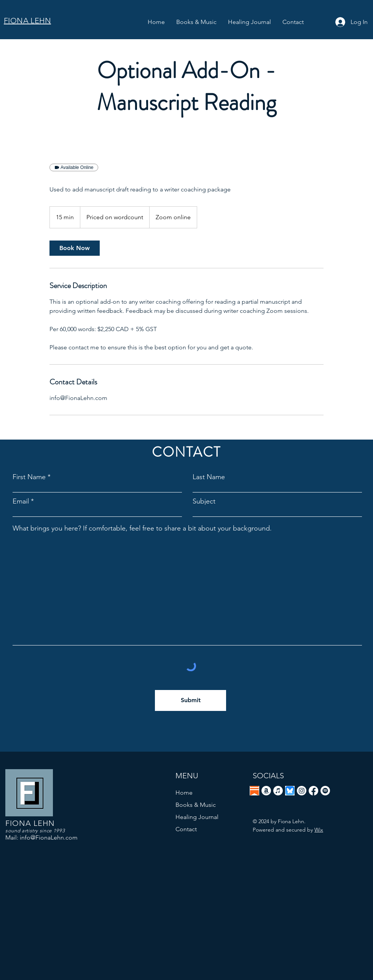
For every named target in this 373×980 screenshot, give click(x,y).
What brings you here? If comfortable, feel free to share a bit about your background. (142, 528)
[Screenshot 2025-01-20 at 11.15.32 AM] (290, 791)
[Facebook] (313, 791)
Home (184, 793)
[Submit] (190, 700)
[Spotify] (325, 791)
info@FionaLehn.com (49, 837)
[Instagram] (302, 791)
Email (21, 501)
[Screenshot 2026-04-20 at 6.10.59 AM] (254, 791)
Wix (319, 830)
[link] (75, 248)
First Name (29, 477)
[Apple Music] (278, 791)
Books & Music (196, 805)
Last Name (209, 477)
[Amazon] (266, 791)
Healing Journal (197, 817)
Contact (186, 829)
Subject (204, 501)
